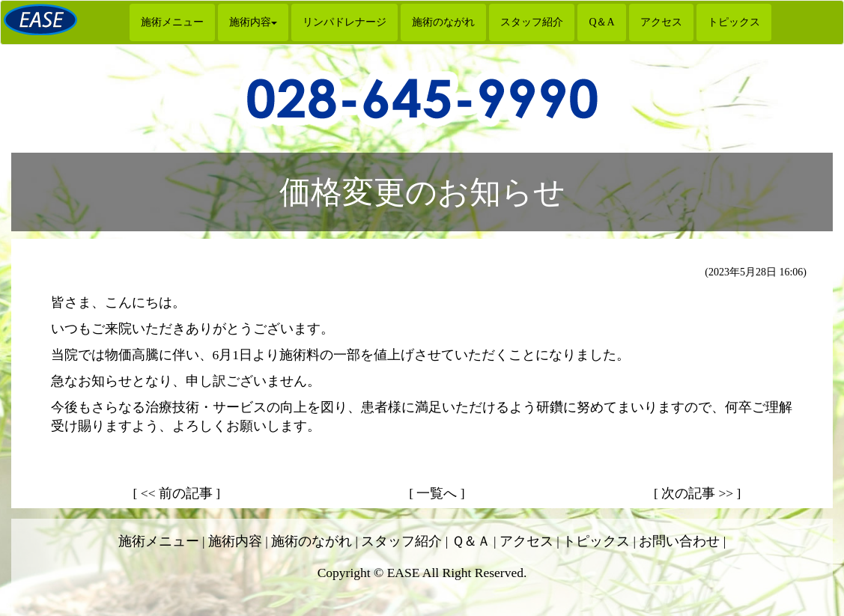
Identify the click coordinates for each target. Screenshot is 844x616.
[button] (253, 22)
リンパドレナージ (344, 22)
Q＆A (601, 22)
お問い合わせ (679, 541)
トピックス (734, 22)
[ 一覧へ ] (437, 493)
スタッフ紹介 (532, 22)
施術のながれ (443, 22)
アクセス (661, 22)
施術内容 (235, 541)
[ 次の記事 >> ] (698, 493)
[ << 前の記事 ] (177, 493)
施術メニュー (172, 22)
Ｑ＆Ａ (471, 541)
